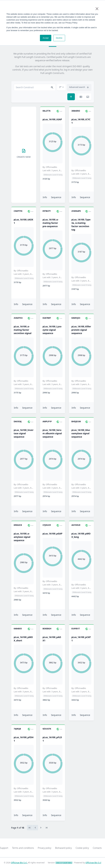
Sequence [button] (56, 197)
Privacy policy (45, 848)
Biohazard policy (63, 848)
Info (45, 197)
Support (4, 848)
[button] (52, 87)
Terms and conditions (23, 848)
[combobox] (35, 87)
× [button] (97, 9)
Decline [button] (59, 38)
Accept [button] (46, 38)
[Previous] (41, 828)
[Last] (46, 828)
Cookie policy (82, 848)
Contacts (97, 848)
